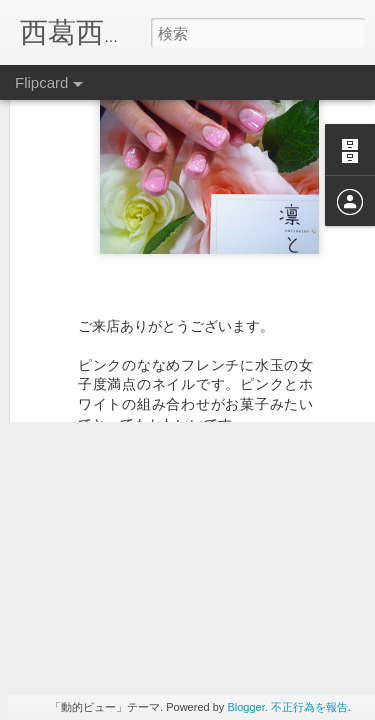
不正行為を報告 (309, 707)
